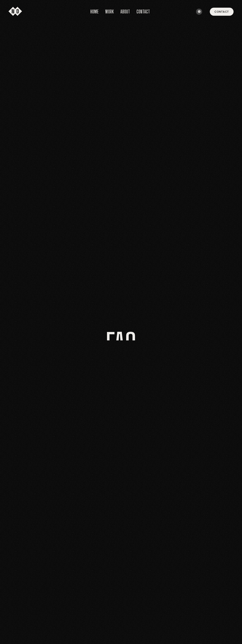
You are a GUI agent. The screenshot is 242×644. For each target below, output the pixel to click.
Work (110, 12)
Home (95, 12)
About (125, 12)
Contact (143, 12)
